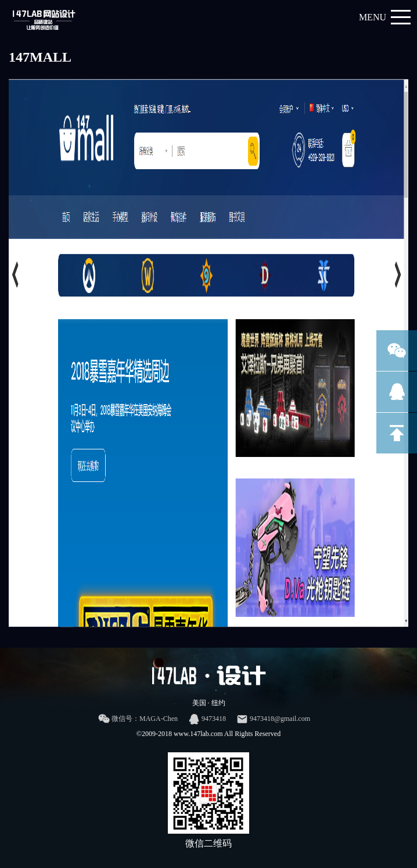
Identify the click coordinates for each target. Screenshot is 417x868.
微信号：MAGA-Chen (138, 719)
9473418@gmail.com (273, 719)
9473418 (207, 719)
